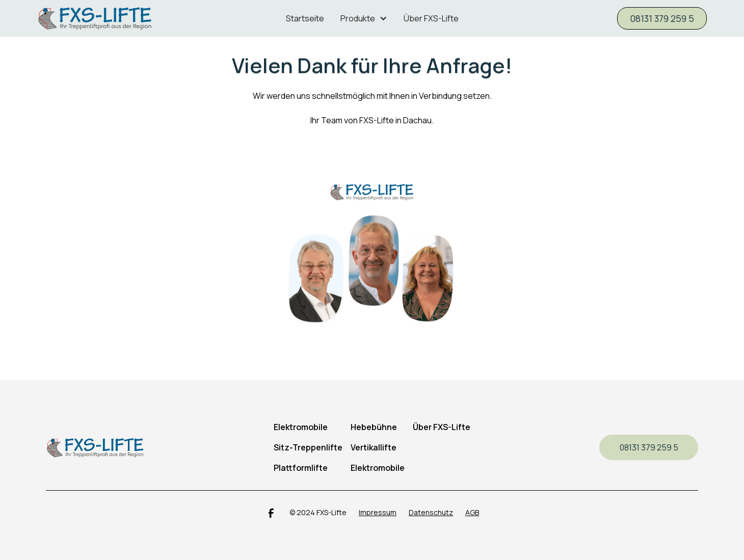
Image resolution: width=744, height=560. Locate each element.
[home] (119, 18)
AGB (472, 512)
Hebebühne (374, 427)
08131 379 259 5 (662, 18)
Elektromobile (378, 468)
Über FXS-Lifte (431, 18)
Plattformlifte (301, 468)
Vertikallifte (374, 447)
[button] (364, 18)
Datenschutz (431, 512)
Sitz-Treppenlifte (308, 447)
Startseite (305, 18)
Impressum (378, 512)
